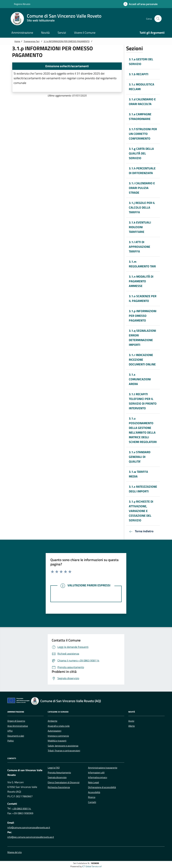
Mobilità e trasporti (57, 741)
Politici (11, 741)
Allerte (132, 726)
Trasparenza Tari (32, 41)
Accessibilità (94, 792)
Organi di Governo (16, 721)
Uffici (10, 731)
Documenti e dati (16, 736)
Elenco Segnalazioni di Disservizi (64, 782)
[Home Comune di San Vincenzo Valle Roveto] (58, 19)
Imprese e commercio (58, 736)
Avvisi (131, 721)
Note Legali (93, 782)
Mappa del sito (15, 852)
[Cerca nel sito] (158, 19)
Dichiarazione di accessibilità (102, 787)
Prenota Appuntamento (59, 773)
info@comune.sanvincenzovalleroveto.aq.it (29, 827)
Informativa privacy (98, 777)
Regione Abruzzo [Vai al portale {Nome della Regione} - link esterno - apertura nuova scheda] (20, 4)
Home (17, 41)
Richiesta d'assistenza (59, 787)
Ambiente (52, 721)
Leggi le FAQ (54, 768)
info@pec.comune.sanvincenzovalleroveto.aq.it (31, 837)
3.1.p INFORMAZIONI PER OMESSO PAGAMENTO (67, 41)
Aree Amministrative (18, 726)
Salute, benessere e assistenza (63, 746)
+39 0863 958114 (22, 809)
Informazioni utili (96, 773)
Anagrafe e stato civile (59, 726)
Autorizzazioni (55, 731)
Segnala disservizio (57, 777)
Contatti (92, 802)
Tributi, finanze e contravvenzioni (64, 751)
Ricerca (92, 797)
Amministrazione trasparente (103, 768)
